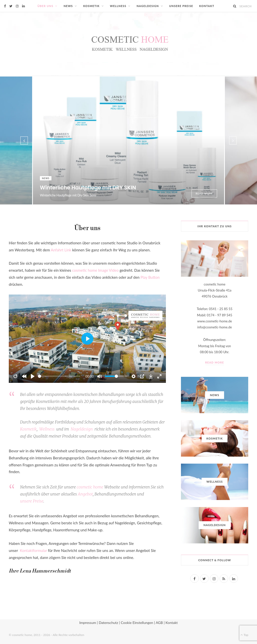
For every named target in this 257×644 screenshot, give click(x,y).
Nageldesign (148, 6)
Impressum (88, 623)
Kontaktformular (33, 550)
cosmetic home (90, 487)
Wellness (118, 6)
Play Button (150, 277)
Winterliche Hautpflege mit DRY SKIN (88, 188)
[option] (128, 140)
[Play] (33, 376)
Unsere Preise (181, 6)
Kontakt (207, 6)
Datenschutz (108, 623)
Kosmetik (91, 6)
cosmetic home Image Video (95, 270)
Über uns (45, 6)
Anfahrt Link (61, 250)
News (68, 6)
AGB (159, 623)
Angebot (85, 494)
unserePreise (32, 501)
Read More (204, 193)
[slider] (59, 376)
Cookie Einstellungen (137, 623)
